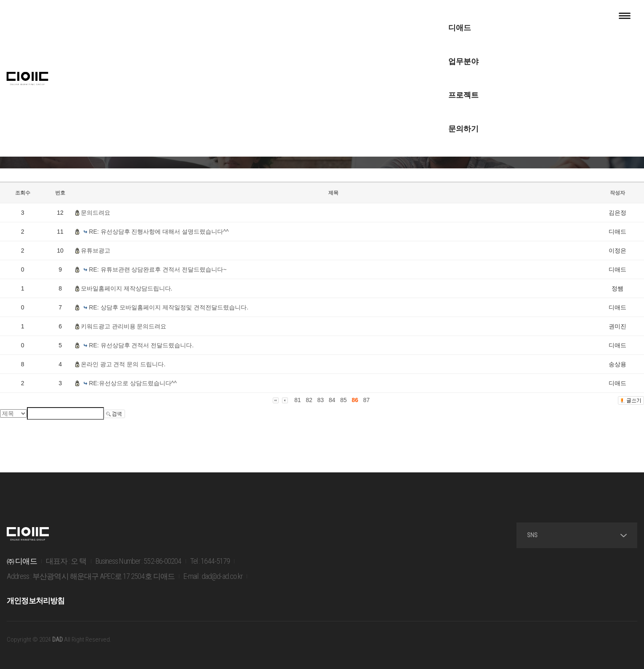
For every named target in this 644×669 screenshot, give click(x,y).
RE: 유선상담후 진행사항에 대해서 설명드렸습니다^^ (159, 232)
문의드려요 (96, 213)
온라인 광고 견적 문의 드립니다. (123, 364)
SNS (592, 538)
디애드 (241, 17)
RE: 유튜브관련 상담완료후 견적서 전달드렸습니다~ (158, 269)
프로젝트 (348, 17)
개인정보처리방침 (35, 603)
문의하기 (404, 17)
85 (343, 400)
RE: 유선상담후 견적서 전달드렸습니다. (141, 345)
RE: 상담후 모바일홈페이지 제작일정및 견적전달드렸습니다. (169, 307)
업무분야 (293, 17)
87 (367, 400)
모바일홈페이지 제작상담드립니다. (127, 288)
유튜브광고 (96, 251)
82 (309, 400)
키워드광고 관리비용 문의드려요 (124, 326)
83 (321, 400)
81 (298, 400)
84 (332, 400)
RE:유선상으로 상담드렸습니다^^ (133, 383)
